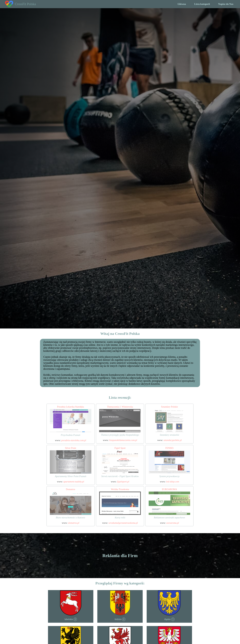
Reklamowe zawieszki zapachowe (169, 518)
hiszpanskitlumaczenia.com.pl (123, 440)
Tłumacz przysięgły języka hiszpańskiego (120, 435)
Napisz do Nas (226, 4)
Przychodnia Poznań (70, 435)
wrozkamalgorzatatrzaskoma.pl (123, 523)
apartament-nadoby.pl (74, 482)
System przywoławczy (169, 476)
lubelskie (69, 619)
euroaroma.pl (173, 523)
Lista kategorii (202, 4)
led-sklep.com (173, 482)
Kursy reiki (120, 518)
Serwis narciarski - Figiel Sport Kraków (120, 476)
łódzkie (118, 619)
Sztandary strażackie (169, 435)
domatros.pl (74, 523)
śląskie (167, 619)
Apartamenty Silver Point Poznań (70, 476)
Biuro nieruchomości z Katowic (70, 518)
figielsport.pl (123, 482)
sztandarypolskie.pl (173, 440)
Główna (182, 4)
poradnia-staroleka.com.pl (74, 440)
